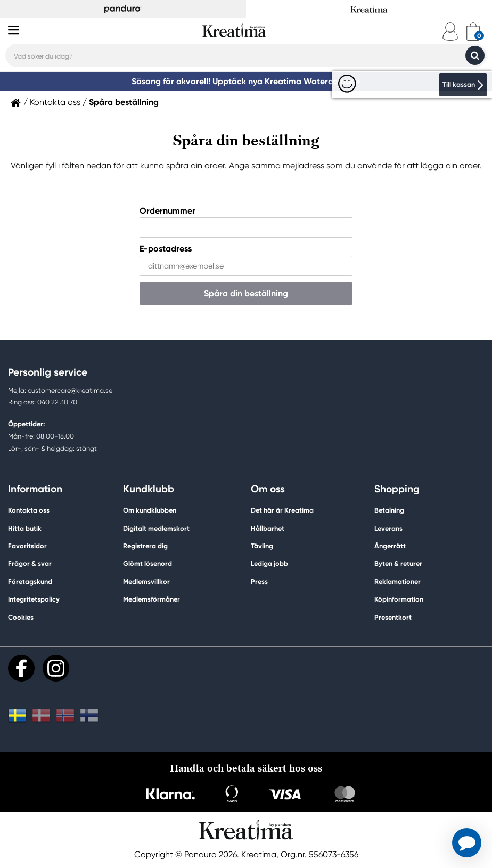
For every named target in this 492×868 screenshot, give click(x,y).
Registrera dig (145, 546)
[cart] (473, 32)
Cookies (21, 618)
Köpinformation (399, 599)
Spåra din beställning (246, 293)
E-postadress (166, 249)
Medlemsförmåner (151, 599)
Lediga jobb (269, 563)
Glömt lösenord (147, 563)
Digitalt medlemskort (156, 528)
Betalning (389, 510)
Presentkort (393, 617)
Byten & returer (398, 563)
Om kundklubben (150, 510)
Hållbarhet (268, 528)
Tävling (262, 546)
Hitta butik (25, 528)
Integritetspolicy (34, 599)
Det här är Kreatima (282, 510)
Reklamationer (397, 582)
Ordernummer (167, 211)
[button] (467, 843)
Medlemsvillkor (146, 582)
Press (259, 582)
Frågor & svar (30, 563)
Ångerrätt (390, 546)
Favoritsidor (27, 546)
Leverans (388, 528)
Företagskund (30, 582)
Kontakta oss (55, 102)
